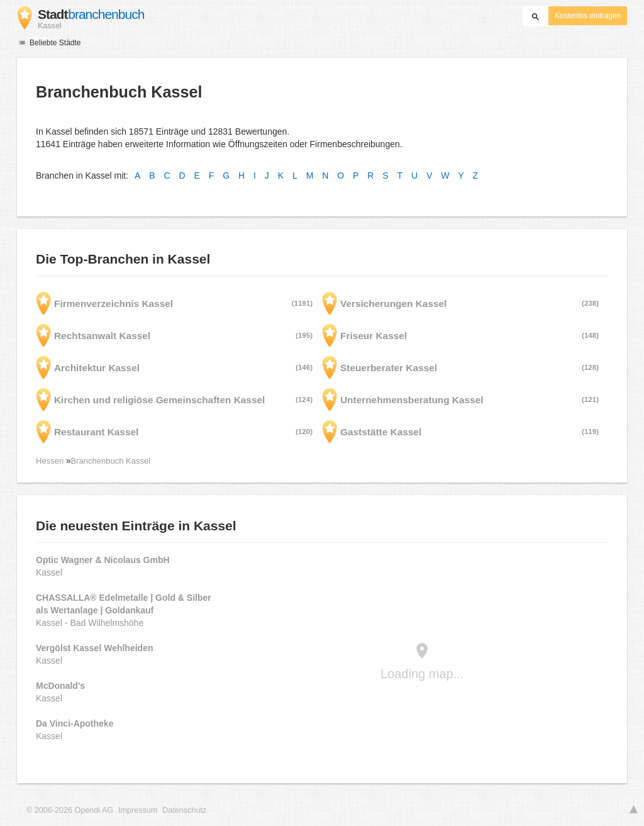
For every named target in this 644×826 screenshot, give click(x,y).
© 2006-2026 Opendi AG (70, 810)
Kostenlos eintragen (588, 16)
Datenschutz (184, 810)
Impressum (138, 810)
